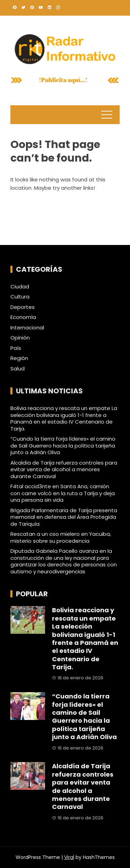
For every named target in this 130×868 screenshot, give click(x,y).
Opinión (20, 338)
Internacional (27, 328)
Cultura (20, 297)
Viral (69, 857)
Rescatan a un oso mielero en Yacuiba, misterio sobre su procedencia (61, 537)
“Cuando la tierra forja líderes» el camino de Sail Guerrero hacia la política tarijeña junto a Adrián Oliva (63, 445)
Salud (18, 369)
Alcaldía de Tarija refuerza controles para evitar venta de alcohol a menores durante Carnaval (64, 469)
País (16, 348)
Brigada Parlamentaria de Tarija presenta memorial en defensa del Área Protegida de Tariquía (64, 517)
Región (19, 358)
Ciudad (20, 287)
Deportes (23, 307)
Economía (23, 317)
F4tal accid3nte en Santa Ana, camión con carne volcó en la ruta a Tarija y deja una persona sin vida (63, 493)
